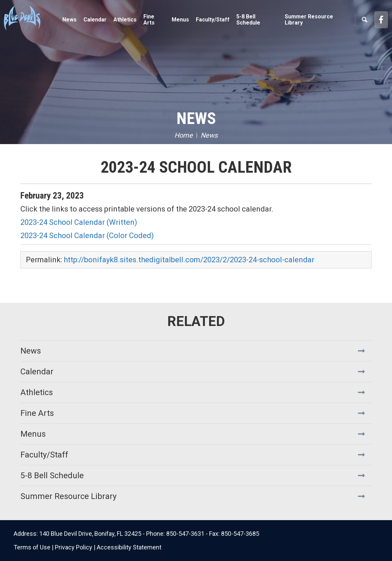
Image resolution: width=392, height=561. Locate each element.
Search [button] (364, 20)
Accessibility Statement (129, 547)
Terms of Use (32, 547)
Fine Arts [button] (149, 20)
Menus (180, 20)
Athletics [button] (125, 20)
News (69, 20)
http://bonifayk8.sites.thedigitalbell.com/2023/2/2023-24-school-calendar (189, 260)
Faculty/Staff (213, 20)
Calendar (95, 20)
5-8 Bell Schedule (248, 20)
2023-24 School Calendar (196, 167)
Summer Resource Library (309, 20)
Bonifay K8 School (44, 17)
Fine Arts (37, 413)
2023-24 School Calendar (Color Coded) (87, 236)
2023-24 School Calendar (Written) (80, 222)
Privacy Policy (74, 547)
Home (184, 135)
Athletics (37, 392)
